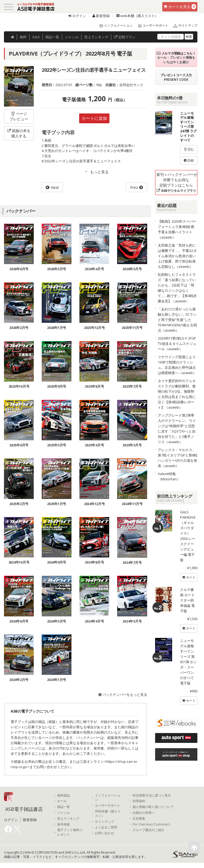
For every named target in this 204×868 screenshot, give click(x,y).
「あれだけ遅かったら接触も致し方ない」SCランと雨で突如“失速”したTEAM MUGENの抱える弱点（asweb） (177, 320)
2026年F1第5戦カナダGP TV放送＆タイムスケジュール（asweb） (178, 344)
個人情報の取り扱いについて (153, 807)
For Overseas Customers (151, 824)
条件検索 (63, 824)
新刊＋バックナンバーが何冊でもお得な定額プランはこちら (177, 182)
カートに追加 (94, 118)
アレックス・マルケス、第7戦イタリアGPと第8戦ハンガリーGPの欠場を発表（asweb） (178, 458)
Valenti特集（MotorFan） (169, 476)
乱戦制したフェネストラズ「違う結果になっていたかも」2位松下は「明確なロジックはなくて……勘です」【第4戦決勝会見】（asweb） (177, 288)
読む (189, 149)
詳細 (189, 160)
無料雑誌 (63, 795)
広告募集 (139, 819)
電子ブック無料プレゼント (70, 832)
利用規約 (139, 801)
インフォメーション (114, 25)
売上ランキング (68, 819)
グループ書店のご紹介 (148, 830)
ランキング (96, 37)
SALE (36, 37)
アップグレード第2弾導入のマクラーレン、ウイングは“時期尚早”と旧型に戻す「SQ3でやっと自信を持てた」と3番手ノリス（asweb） (177, 429)
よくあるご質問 (106, 827)
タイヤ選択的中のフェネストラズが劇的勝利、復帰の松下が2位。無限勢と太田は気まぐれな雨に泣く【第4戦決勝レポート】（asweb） (177, 394)
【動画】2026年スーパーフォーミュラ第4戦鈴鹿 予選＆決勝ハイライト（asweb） (177, 229)
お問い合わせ (104, 833)
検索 (189, 37)
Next (55, 187)
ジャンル (72, 37)
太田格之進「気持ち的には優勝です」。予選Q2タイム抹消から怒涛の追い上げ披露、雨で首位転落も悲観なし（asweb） (177, 256)
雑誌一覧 (63, 807)
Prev (134, 187)
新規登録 (101, 16)
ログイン (77, 16)
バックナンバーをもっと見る (123, 695)
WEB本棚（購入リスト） (108, 814)
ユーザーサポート (151, 25)
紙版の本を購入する (19, 133)
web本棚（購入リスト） (137, 16)
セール (62, 801)
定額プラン (125, 37)
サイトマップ (183, 25)
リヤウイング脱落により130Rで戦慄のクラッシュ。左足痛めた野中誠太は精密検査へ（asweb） (177, 365)
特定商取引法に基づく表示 (152, 795)
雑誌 (52, 37)
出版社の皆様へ (144, 813)
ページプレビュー (19, 116)
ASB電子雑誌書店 (24, 809)
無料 (23, 37)
